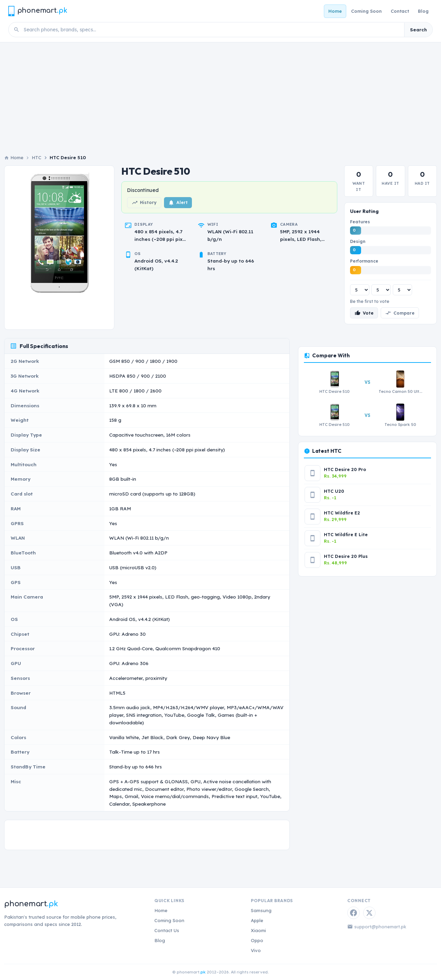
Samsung (261, 910)
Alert (178, 203)
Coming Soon (366, 11)
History (144, 203)
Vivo (256, 950)
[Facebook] (353, 913)
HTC (37, 157)
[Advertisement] (220, 94)
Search (418, 30)
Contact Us (167, 930)
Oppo (257, 940)
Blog (423, 11)
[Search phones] (212, 30)
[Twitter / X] (369, 913)
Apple (257, 920)
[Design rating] (381, 290)
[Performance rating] (402, 290)
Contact (400, 11)
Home (335, 11)
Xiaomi (258, 930)
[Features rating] (360, 290)
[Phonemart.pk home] (38, 11)
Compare (400, 313)
